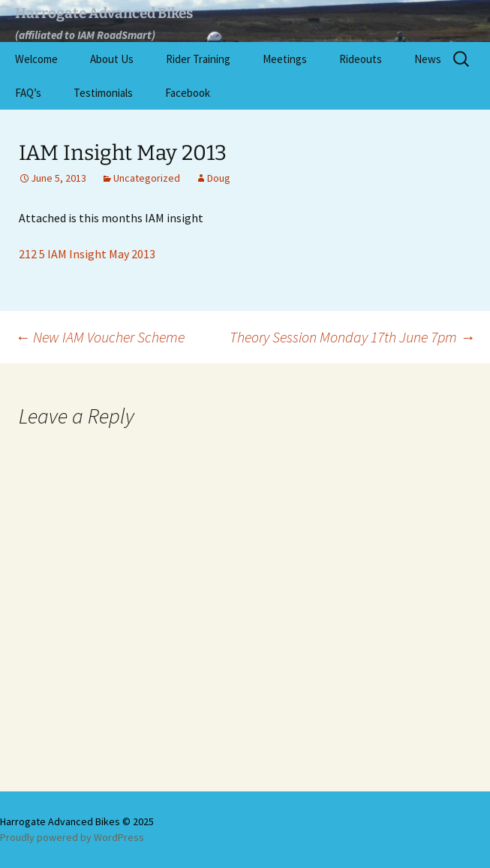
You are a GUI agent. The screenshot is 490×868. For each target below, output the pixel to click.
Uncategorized (147, 178)
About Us (112, 59)
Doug (219, 178)
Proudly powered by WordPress (72, 837)
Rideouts (361, 59)
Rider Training (198, 59)
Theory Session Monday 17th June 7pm (352, 337)
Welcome (36, 59)
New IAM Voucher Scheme (100, 337)
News (428, 59)
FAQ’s (28, 93)
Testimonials (103, 93)
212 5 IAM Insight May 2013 (87, 254)
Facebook (188, 93)
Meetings (285, 59)
